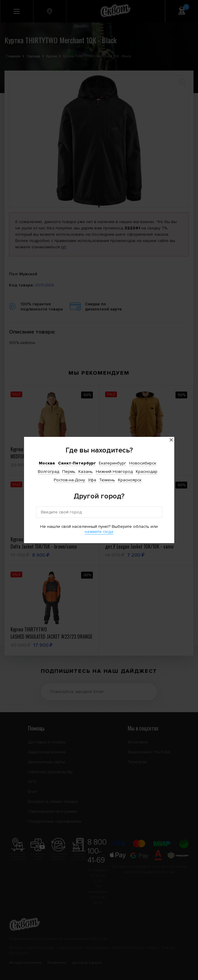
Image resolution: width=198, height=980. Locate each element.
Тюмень (107, 480)
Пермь (69, 472)
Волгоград (49, 472)
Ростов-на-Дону (69, 480)
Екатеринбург (113, 463)
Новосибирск (143, 463)
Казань (86, 472)
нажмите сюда (99, 532)
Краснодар (147, 472)
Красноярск (130, 480)
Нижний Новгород (114, 472)
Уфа (92, 480)
